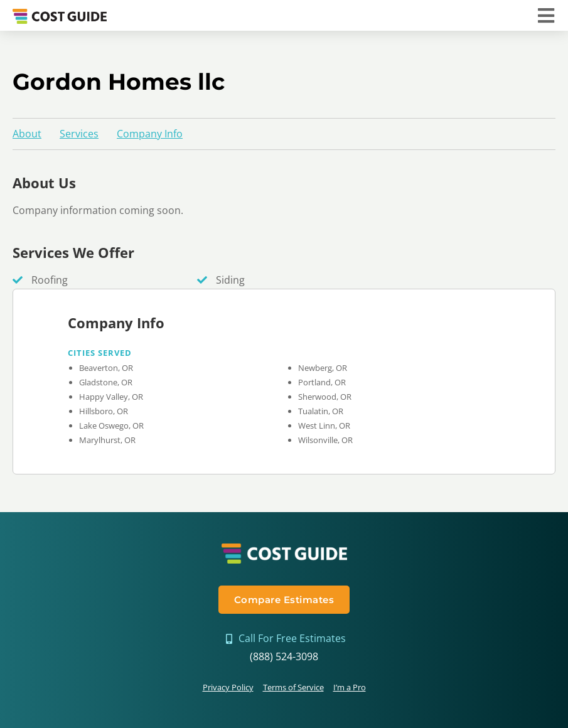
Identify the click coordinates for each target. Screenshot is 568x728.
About (27, 134)
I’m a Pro (350, 687)
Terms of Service (293, 687)
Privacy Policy (228, 687)
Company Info (150, 134)
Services (79, 134)
